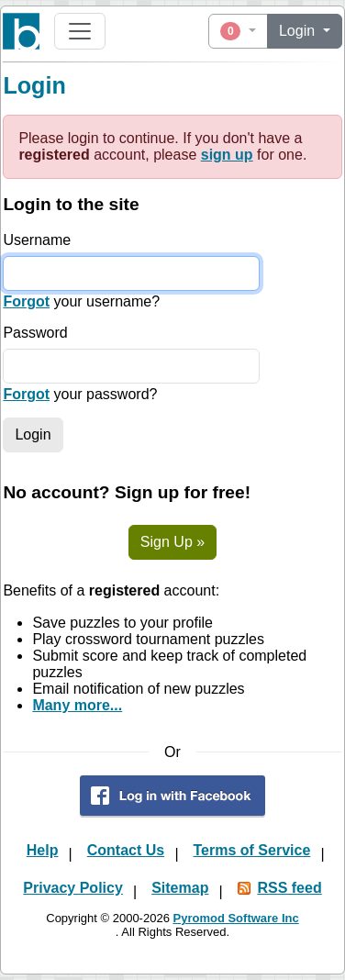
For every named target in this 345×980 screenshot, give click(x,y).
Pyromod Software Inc (235, 918)
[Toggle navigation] (80, 31)
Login (299, 31)
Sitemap (180, 888)
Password (35, 333)
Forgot (26, 301)
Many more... (77, 705)
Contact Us (126, 850)
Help (43, 850)
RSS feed (289, 888)
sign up (227, 155)
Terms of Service (252, 850)
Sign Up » (172, 542)
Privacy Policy (73, 888)
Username (37, 240)
